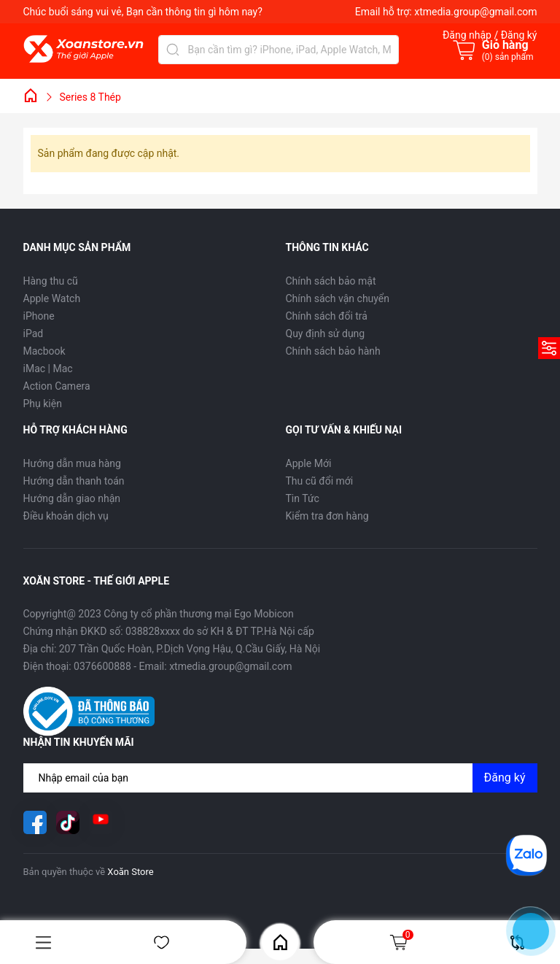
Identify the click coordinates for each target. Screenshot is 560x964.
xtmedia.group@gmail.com (475, 12)
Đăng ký (505, 778)
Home (280, 942)
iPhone (39, 316)
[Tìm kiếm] (173, 50)
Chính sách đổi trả (327, 316)
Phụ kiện (43, 404)
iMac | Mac (48, 369)
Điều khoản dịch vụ (66, 516)
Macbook (44, 351)
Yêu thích (162, 942)
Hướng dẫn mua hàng (72, 463)
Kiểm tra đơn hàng (327, 516)
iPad (34, 333)
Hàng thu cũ (51, 281)
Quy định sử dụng (326, 333)
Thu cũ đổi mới (320, 481)
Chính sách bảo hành (333, 351)
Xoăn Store (130, 872)
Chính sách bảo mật (331, 281)
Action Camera (57, 386)
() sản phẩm (508, 57)
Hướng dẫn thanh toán (74, 481)
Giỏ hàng (401, 942)
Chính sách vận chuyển (338, 298)
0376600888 (102, 666)
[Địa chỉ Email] (280, 778)
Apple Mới (309, 463)
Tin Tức (303, 498)
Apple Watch (52, 298)
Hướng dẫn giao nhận (72, 498)
